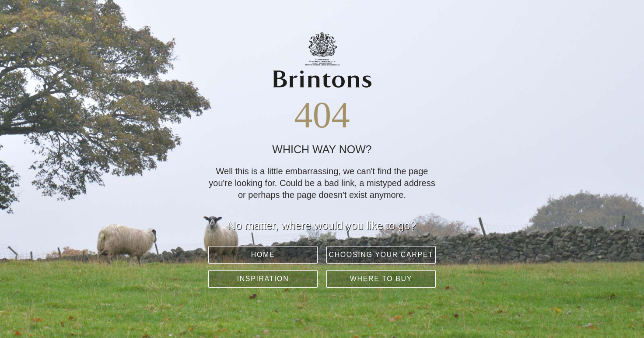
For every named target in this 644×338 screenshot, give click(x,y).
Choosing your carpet (381, 255)
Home (263, 255)
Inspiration (263, 279)
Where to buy (381, 279)
